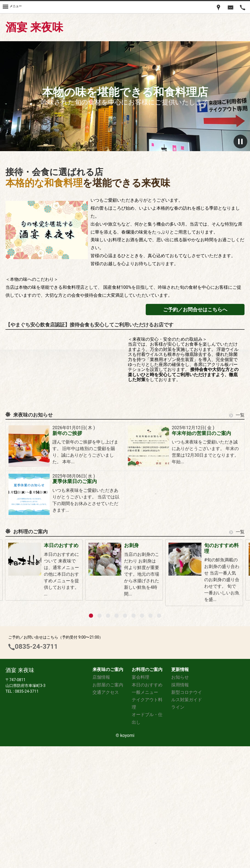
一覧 (237, 415)
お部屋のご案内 (108, 806)
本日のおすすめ (61, 545)
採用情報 (180, 806)
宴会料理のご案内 (64, 625)
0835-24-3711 (36, 768)
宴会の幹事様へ (181, 585)
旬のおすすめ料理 (64, 585)
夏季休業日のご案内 (75, 481)
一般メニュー (59, 705)
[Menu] (12, 7)
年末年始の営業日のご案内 (201, 433)
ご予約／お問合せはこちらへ (195, 310)
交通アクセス (106, 814)
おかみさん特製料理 (186, 665)
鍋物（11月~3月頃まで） (191, 625)
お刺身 (171, 545)
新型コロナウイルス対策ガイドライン (187, 821)
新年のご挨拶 (67, 433)
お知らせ (180, 799)
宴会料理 (141, 799)
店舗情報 (101, 799)
